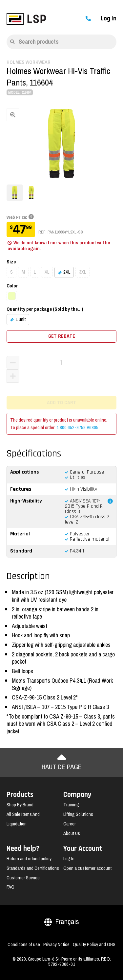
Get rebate (62, 336)
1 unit (20, 319)
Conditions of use (24, 944)
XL (47, 272)
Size (11, 262)
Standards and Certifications (33, 868)
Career (70, 824)
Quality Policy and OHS (94, 944)
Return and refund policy (29, 859)
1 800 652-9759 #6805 (77, 428)
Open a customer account (87, 868)
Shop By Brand (20, 805)
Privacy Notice (56, 944)
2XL (67, 272)
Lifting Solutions (78, 814)
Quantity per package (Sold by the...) (45, 309)
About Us (72, 833)
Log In (109, 19)
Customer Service (23, 878)
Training (71, 805)
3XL (82, 272)
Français (62, 922)
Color (12, 286)
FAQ (10, 887)
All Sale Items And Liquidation (23, 819)
